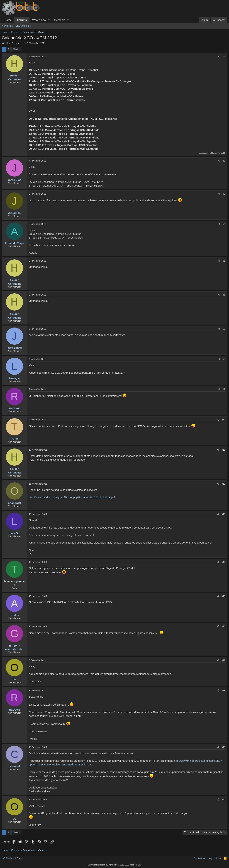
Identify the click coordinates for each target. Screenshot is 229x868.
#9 (224, 389)
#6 (224, 295)
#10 (223, 420)
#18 (223, 691)
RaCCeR (14, 408)
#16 (223, 626)
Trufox (14, 439)
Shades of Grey (12, 858)
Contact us (199, 858)
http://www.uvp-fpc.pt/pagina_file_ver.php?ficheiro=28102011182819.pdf (72, 497)
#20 (223, 800)
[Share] (219, 57)
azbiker (14, 615)
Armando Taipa (14, 243)
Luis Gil (14, 533)
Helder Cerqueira (13, 43)
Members (60, 20)
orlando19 (14, 503)
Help (210, 858)
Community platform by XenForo (114, 865)
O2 (14, 679)
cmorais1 (14, 766)
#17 (223, 660)
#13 (223, 514)
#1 (224, 57)
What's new (39, 20)
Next (15, 49)
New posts (7, 26)
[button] (49, 20)
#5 (224, 261)
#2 (224, 161)
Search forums (23, 26)
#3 (224, 194)
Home (8, 20)
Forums (22, 20)
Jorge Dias (14, 180)
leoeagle (14, 378)
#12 (223, 484)
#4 (224, 224)
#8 (224, 359)
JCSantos (14, 213)
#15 (223, 596)
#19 (223, 747)
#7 (224, 329)
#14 (223, 562)
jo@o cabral (14, 348)
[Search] (219, 20)
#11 (223, 450)
